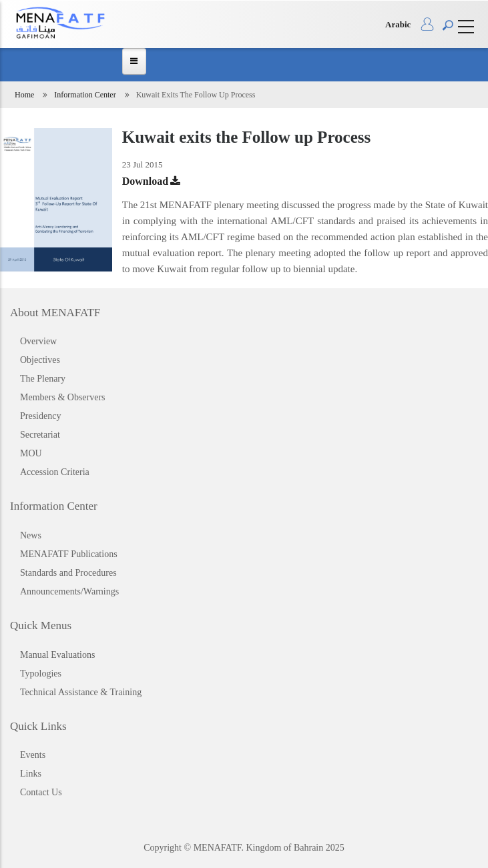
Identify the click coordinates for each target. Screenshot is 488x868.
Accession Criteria (55, 472)
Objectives (40, 360)
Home (24, 95)
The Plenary (43, 379)
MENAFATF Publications (69, 554)
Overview (38, 341)
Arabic (398, 24)
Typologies (41, 674)
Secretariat (40, 435)
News (31, 535)
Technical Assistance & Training (81, 692)
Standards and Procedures (68, 573)
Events (33, 755)
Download (145, 181)
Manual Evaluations (57, 655)
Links (31, 774)
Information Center (85, 95)
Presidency (40, 416)
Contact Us (41, 792)
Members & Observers (63, 397)
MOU (31, 453)
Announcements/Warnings (69, 591)
